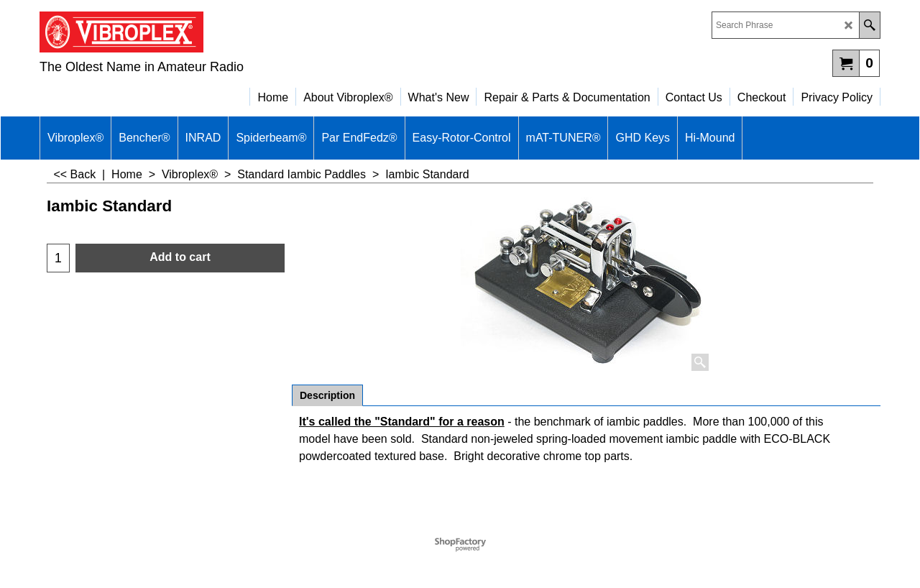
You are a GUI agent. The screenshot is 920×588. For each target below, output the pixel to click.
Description (327, 395)
